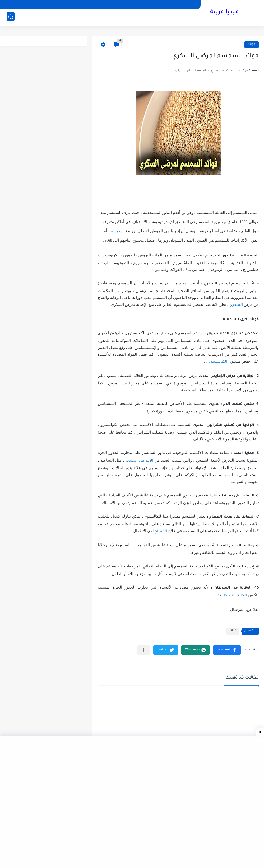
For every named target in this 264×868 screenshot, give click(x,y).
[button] (227, 650)
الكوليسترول (217, 362)
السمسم (118, 231)
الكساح (161, 531)
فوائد (252, 44)
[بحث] (11, 18)
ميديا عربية (224, 13)
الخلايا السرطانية (232, 596)
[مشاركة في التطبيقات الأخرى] (144, 650)
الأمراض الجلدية (139, 461)
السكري (236, 305)
